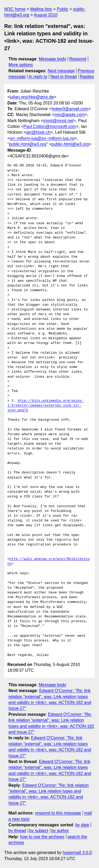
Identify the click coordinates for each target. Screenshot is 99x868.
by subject (39, 831)
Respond (78, 59)
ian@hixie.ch (38, 132)
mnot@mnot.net (58, 121)
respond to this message (58, 813)
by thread (17, 831)
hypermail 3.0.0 (77, 853)
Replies (87, 77)
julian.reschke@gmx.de (32, 97)
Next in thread (64, 77)
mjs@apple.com (70, 115)
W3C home (15, 9)
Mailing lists (41, 9)
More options (21, 65)
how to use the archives (42, 837)
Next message (61, 71)
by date (82, 825)
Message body (53, 59)
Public (63, 9)
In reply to (38, 77)
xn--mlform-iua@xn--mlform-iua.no (42, 138)
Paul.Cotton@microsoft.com (50, 126)
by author (60, 831)
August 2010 (46, 15)
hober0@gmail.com (70, 109)
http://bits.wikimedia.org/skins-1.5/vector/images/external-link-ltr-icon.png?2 (46, 406)
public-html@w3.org (28, 144)
